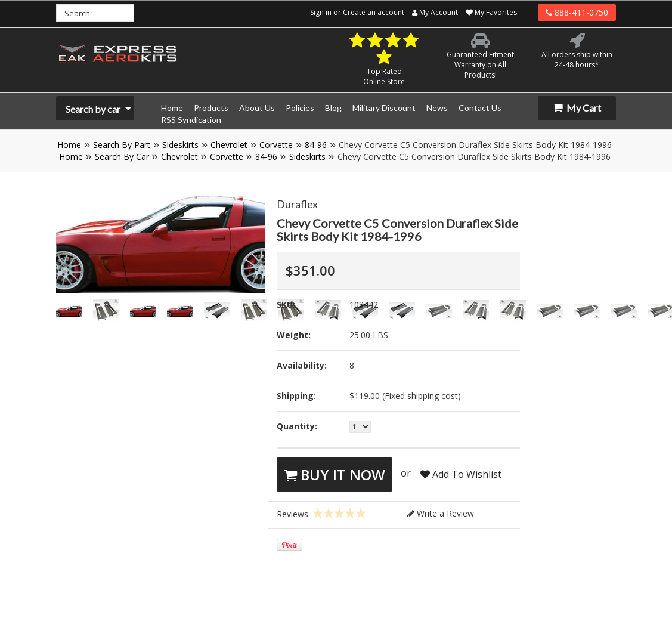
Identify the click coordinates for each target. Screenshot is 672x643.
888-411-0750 (577, 12)
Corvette (276, 145)
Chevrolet (229, 145)
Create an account (374, 12)
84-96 (316, 145)
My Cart (577, 108)
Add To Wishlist (461, 474)
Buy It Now (335, 474)
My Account (435, 12)
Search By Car (122, 157)
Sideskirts (180, 145)
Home (69, 145)
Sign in (321, 12)
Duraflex (297, 204)
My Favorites (491, 12)
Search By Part (122, 145)
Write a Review (441, 513)
